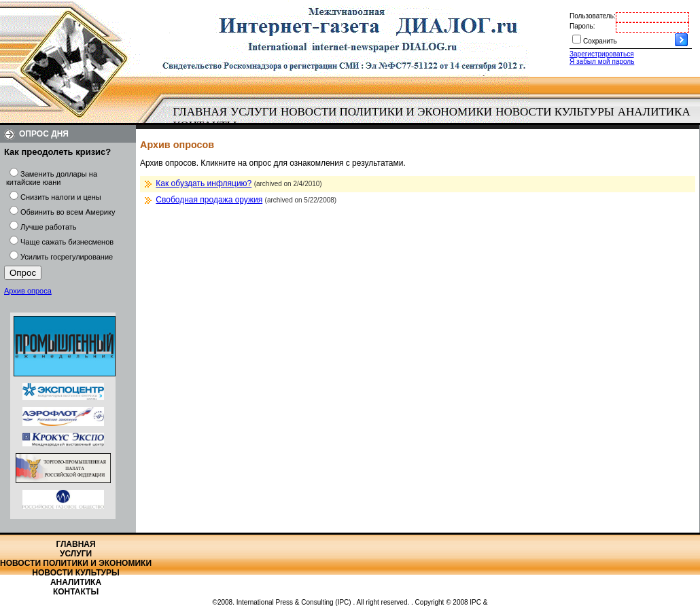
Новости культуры (555, 112)
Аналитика (654, 112)
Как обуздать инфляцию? (204, 183)
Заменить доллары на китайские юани (52, 178)
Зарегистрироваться (602, 54)
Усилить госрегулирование (67, 257)
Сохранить (600, 41)
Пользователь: (593, 16)
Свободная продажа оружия (209, 200)
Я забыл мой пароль (602, 61)
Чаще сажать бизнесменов (67, 242)
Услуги (254, 112)
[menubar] (435, 119)
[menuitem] (200, 112)
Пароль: (582, 26)
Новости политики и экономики (386, 112)
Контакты (76, 592)
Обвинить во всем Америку (68, 212)
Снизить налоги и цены (61, 197)
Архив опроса (28, 291)
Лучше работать (49, 227)
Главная (200, 112)
